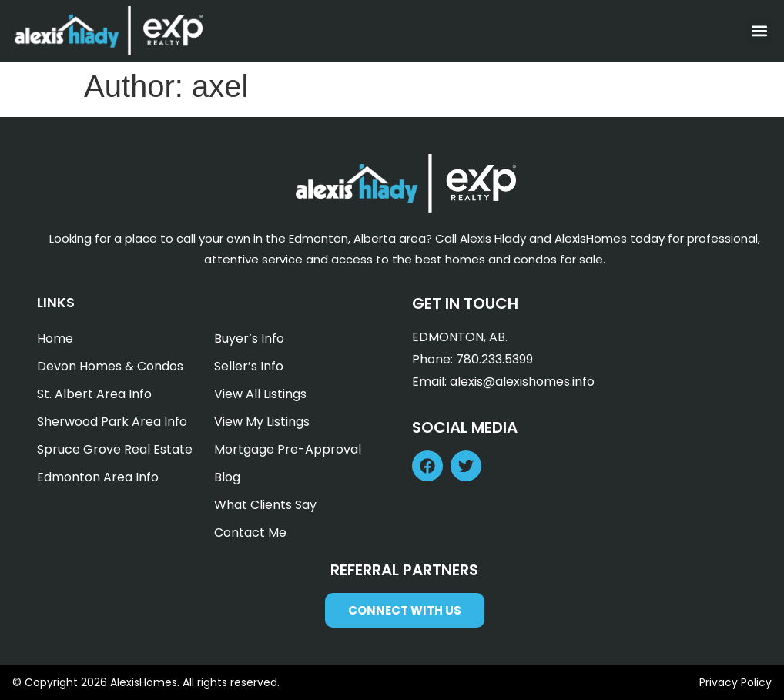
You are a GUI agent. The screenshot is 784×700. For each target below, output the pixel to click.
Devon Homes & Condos (110, 366)
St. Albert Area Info (94, 394)
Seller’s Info (249, 366)
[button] (759, 31)
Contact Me (250, 533)
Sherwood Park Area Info (112, 422)
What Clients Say (265, 505)
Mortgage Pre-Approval (288, 449)
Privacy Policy (735, 682)
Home (55, 338)
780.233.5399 (494, 359)
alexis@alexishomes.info (522, 382)
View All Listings (260, 394)
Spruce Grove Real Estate (115, 449)
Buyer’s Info (249, 338)
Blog (227, 477)
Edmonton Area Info (98, 477)
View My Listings (262, 422)
